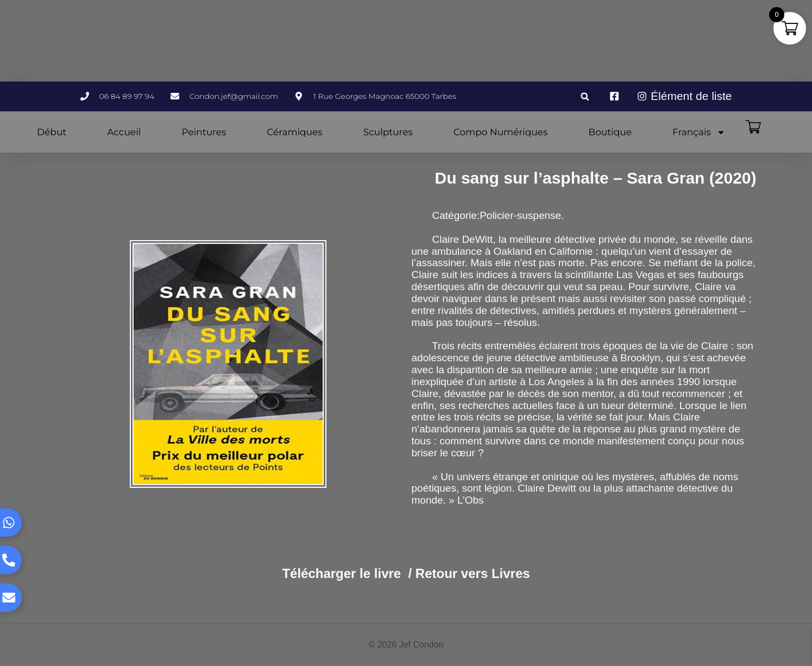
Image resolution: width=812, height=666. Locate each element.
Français (699, 132)
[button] (585, 96)
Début (52, 132)
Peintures (204, 132)
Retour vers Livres (473, 573)
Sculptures (388, 132)
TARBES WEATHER (406, 41)
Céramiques (294, 132)
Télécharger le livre (341, 573)
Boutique (610, 132)
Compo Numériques (501, 132)
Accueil (124, 132)
